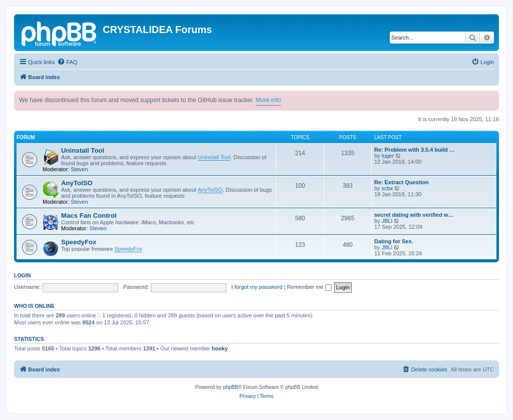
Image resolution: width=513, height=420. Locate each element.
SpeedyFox (79, 242)
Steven (79, 169)
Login (22, 275)
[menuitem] (67, 62)
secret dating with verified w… (414, 215)
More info (268, 100)
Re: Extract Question (402, 182)
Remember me (309, 287)
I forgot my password (257, 287)
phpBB (230, 387)
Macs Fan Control (89, 216)
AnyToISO (77, 183)
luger (388, 156)
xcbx (388, 188)
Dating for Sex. (394, 241)
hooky (220, 348)
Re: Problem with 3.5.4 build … (415, 150)
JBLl (387, 221)
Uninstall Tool (83, 150)
